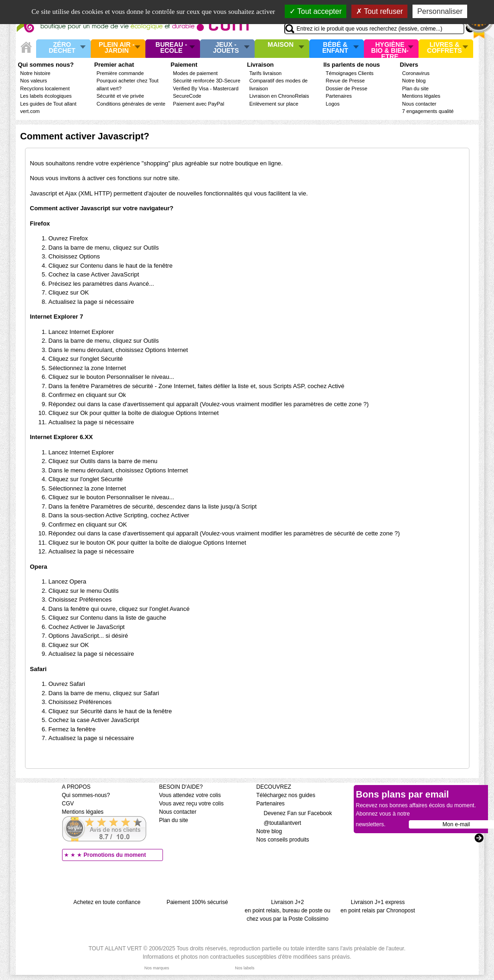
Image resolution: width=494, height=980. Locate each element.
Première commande (120, 73)
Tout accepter (316, 11)
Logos (333, 104)
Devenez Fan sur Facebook (294, 813)
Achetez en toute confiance (107, 902)
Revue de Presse (345, 81)
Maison (281, 45)
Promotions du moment (115, 855)
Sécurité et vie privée (121, 96)
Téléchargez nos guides (286, 795)
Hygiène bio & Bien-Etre (390, 49)
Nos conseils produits (283, 840)
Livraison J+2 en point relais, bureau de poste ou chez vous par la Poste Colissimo (288, 911)
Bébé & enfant (335, 48)
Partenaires (339, 96)
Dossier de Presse (347, 88)
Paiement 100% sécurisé (197, 902)
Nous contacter (419, 104)
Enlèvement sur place (274, 104)
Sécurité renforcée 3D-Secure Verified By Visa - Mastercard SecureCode (207, 88)
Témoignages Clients (350, 73)
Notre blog (414, 81)
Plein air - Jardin (116, 48)
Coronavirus (416, 73)
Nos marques (157, 968)
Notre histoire (35, 73)
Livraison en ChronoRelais (279, 96)
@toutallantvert (279, 823)
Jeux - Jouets (226, 48)
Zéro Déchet (62, 48)
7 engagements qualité (428, 111)
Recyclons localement (45, 88)
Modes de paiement (196, 73)
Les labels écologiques (46, 96)
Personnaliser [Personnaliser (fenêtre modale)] (440, 11)
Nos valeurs (34, 81)
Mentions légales (422, 96)
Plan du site (416, 88)
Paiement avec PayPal (199, 104)
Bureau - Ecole (171, 48)
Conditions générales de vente (131, 104)
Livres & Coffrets (444, 48)
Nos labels (244, 968)
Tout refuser (380, 11)
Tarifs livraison (266, 73)
